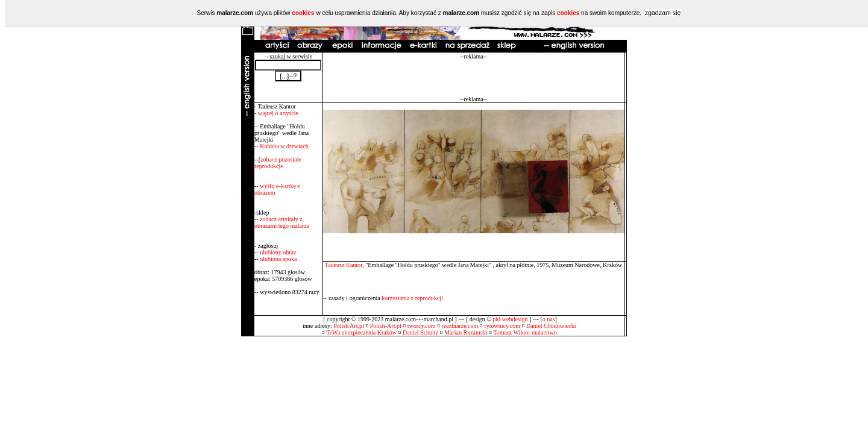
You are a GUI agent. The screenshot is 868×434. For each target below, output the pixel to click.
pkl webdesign (510, 319)
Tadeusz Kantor (344, 265)
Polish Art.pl (349, 326)
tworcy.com (422, 326)
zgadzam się (663, 13)
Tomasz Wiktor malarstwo (525, 332)
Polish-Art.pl (386, 326)
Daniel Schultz (420, 332)
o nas (549, 319)
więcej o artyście (278, 113)
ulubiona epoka (278, 259)
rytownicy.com (502, 326)
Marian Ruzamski (466, 332)
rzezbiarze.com (460, 326)
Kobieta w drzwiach (284, 146)
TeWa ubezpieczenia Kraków (361, 332)
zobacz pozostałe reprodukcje (278, 163)
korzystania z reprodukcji (412, 298)
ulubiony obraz (278, 252)
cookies (303, 13)
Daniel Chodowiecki (551, 326)
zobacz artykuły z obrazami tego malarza (282, 222)
